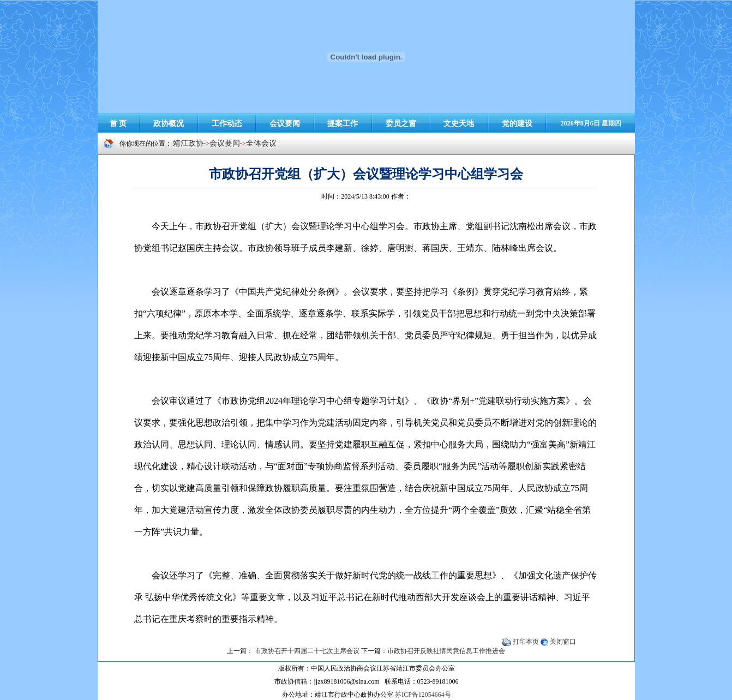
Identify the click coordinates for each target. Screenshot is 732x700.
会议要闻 (225, 143)
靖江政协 (188, 143)
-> (243, 143)
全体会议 (261, 143)
